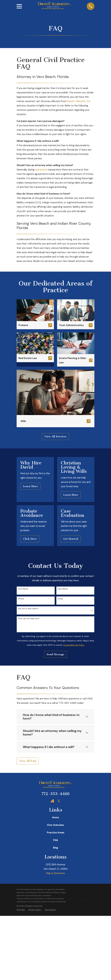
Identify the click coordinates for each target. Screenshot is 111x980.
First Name (23, 589)
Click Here (30, 539)
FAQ (55, 840)
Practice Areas (56, 833)
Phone (21, 599)
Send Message (55, 654)
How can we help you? (29, 618)
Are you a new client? (28, 609)
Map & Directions (55, 873)
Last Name (63, 589)
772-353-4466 (55, 794)
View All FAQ (28, 761)
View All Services (55, 437)
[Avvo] (52, 801)
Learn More (30, 486)
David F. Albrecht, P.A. (79, 101)
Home (56, 817)
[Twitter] (59, 801)
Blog (55, 848)
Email (60, 599)
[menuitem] (21, 910)
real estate (41, 170)
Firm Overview (55, 825)
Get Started (71, 539)
